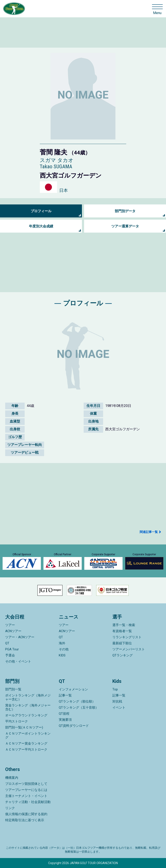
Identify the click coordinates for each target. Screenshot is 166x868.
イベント (119, 708)
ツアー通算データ (125, 226)
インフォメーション (73, 689)
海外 (62, 643)
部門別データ (125, 211)
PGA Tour (12, 649)
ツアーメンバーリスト (129, 649)
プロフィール (41, 211)
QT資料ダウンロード (74, 726)
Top (115, 689)
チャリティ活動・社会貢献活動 (28, 802)
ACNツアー (13, 631)
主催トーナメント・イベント (26, 796)
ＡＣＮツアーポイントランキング (28, 735)
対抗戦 (117, 701)
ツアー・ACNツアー (20, 637)
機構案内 (12, 778)
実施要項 (65, 720)
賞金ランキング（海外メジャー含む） (28, 707)
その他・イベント (18, 661)
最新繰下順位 (122, 643)
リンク (10, 808)
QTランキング (123, 655)
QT (7, 643)
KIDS (62, 655)
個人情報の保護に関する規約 (26, 814)
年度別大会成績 (41, 226)
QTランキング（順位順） (77, 701)
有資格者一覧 (122, 631)
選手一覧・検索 (124, 625)
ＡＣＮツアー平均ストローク (26, 750)
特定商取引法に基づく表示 (25, 820)
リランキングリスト (127, 637)
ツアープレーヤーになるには (26, 790)
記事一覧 (65, 695)
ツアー (10, 625)
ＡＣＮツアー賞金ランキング (26, 743)
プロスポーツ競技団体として (26, 784)
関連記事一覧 (149, 532)
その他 (64, 649)
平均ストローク (17, 721)
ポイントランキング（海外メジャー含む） (28, 697)
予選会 (10, 655)
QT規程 (64, 714)
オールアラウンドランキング (26, 715)
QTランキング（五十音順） (79, 708)
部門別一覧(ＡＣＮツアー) (24, 727)
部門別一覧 (13, 689)
